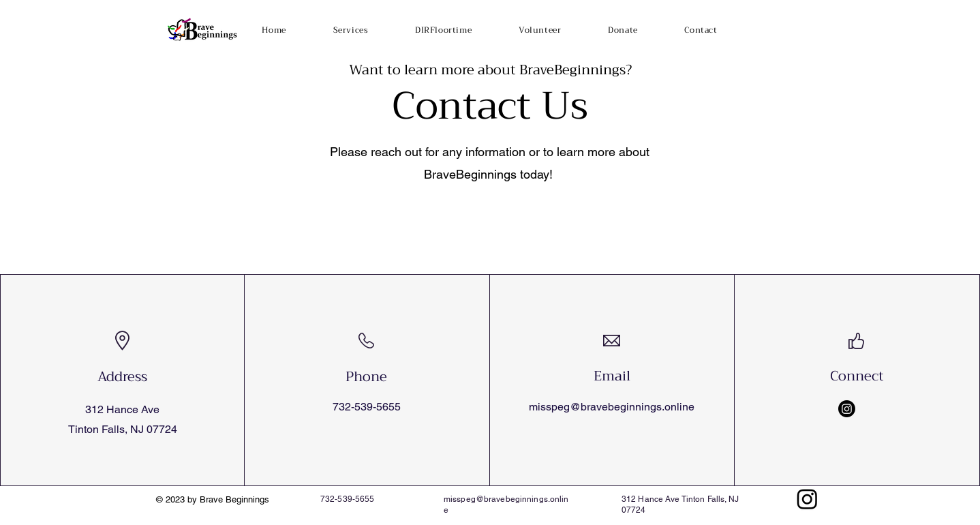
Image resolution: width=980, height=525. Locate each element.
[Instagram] (847, 409)
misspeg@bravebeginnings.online (612, 407)
